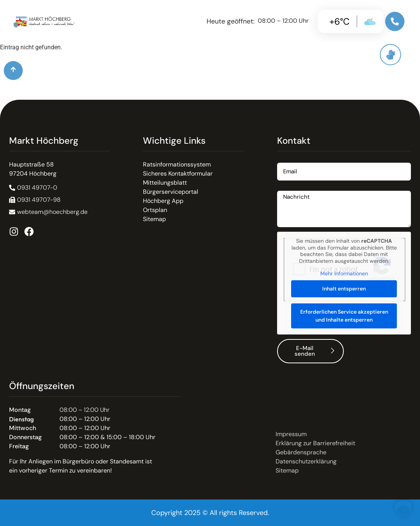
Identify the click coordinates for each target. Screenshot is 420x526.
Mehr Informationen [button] (344, 274)
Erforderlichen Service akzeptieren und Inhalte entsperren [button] (344, 316)
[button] (35, 200)
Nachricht (291, 188)
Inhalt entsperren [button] (344, 289)
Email (285, 160)
